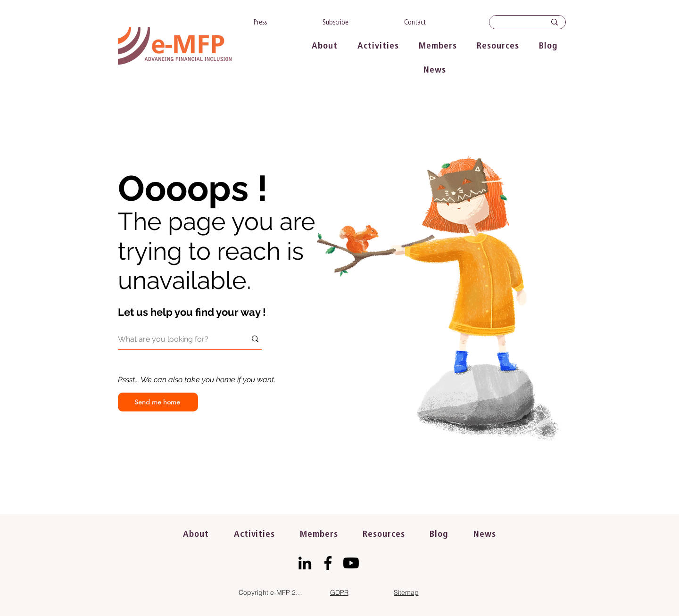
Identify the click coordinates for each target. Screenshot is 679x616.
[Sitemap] (406, 592)
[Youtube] (351, 563)
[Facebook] (328, 563)
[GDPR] (339, 592)
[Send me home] (158, 402)
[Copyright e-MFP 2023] (272, 592)
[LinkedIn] (305, 563)
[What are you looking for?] (175, 339)
